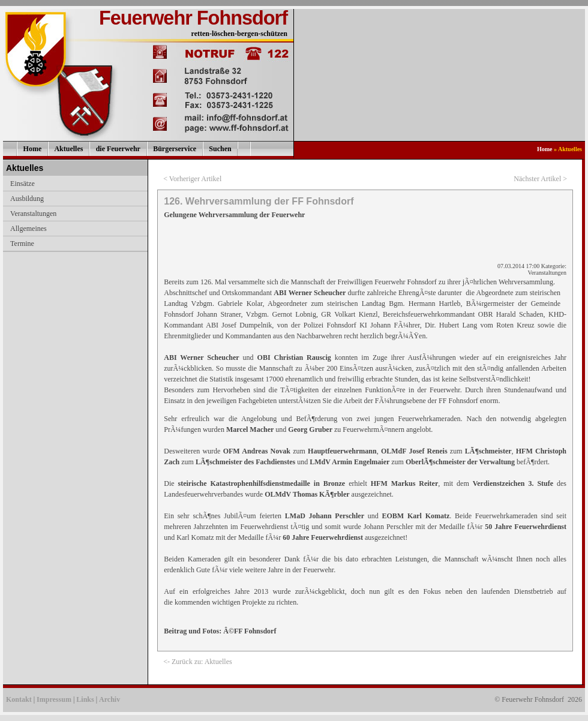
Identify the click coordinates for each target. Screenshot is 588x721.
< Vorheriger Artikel (192, 179)
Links (85, 699)
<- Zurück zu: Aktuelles (197, 662)
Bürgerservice (175, 149)
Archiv (109, 699)
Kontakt (19, 699)
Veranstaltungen (33, 214)
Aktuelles (68, 149)
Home (33, 149)
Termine (22, 244)
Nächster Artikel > (540, 179)
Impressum (54, 699)
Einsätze (22, 184)
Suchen (220, 149)
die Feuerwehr (118, 149)
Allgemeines (28, 229)
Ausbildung (27, 199)
